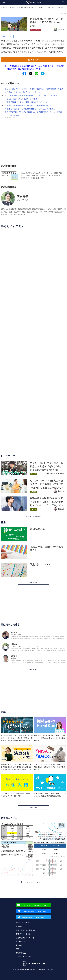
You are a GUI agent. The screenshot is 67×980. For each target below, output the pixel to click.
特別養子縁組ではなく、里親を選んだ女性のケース (26, 102)
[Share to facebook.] (24, 74)
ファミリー (15, 7)
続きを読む (33, 60)
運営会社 (19, 926)
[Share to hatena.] (43, 74)
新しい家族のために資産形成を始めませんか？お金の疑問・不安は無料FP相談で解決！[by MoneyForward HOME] (35, 67)
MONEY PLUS (5, 7)
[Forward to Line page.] (33, 905)
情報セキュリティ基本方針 (26, 930)
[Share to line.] (37, 74)
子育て (10, 36)
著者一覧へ (34, 669)
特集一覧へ (34, 582)
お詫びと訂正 (21, 953)
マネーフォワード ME (24, 957)
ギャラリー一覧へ (34, 882)
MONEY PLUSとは (23, 923)
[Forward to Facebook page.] (33, 911)
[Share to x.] (30, 74)
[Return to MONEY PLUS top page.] (33, 3)
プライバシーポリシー (24, 934)
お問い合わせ (21, 941)
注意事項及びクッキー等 (25, 938)
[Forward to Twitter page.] (33, 917)
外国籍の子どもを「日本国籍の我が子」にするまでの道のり (30, 109)
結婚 (3, 36)
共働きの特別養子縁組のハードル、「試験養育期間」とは (29, 105)
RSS (17, 949)
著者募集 (19, 945)
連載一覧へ (34, 808)
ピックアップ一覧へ (34, 516)
